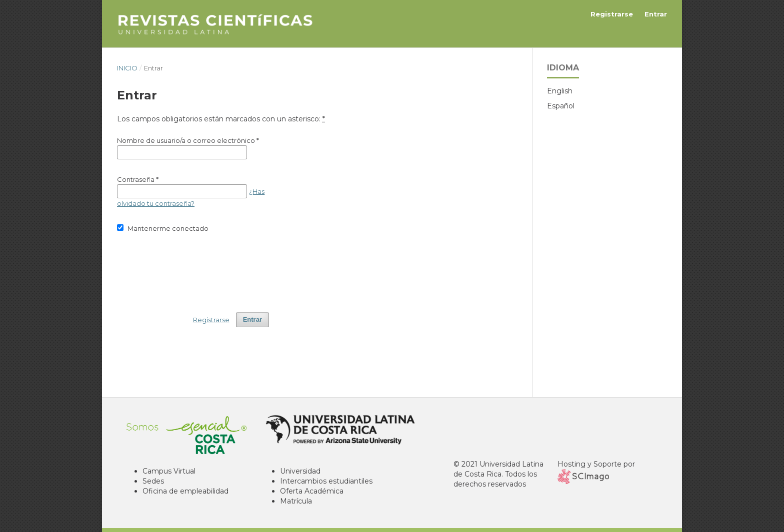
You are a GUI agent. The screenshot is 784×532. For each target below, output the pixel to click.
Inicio (127, 68)
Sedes (153, 481)
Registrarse (612, 14)
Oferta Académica (312, 491)
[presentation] (193, 268)
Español (561, 106)
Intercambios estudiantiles (326, 481)
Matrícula (296, 501)
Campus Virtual (169, 471)
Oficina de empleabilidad (185, 491)
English (560, 91)
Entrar (656, 14)
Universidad (300, 471)
